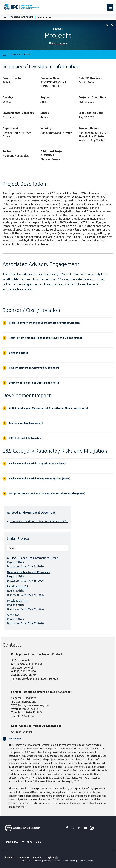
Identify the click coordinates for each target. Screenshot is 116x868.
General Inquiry (87, 861)
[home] (5, 17)
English (50, 858)
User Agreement (43, 861)
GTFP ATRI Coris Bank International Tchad (32, 558)
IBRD (9, 842)
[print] (107, 25)
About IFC (9, 858)
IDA (16, 842)
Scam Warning (70, 861)
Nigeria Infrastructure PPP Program (28, 572)
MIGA (30, 842)
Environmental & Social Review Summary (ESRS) (39, 521)
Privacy (57, 861)
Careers (37, 858)
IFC (22, 842)
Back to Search (58, 43)
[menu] (110, 7)
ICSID (38, 842)
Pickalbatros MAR (18, 586)
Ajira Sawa (13, 615)
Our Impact (23, 858)
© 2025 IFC (27, 861)
